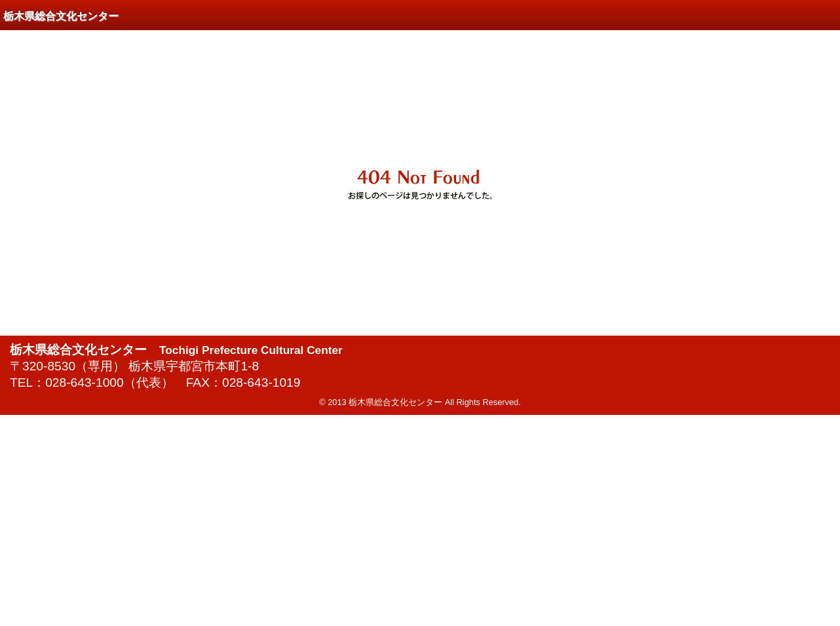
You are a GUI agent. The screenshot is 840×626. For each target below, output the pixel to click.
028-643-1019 (261, 382)
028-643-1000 (85, 382)
